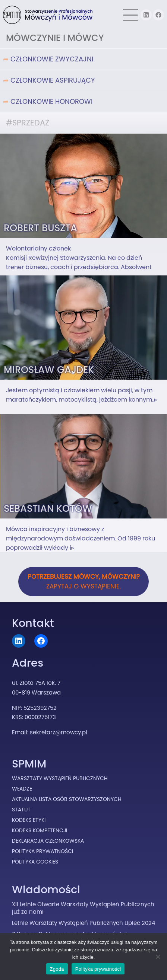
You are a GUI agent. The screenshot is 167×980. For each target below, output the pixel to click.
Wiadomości (46, 890)
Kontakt (33, 623)
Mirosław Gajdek (49, 370)
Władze (22, 789)
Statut (21, 810)
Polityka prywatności (98, 969)
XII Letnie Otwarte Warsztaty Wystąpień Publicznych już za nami (83, 908)
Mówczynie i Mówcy (55, 38)
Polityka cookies (35, 862)
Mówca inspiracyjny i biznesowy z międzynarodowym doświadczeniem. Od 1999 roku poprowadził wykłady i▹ (81, 538)
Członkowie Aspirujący (53, 80)
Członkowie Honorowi (51, 101)
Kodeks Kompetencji (40, 830)
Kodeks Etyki (29, 820)
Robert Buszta (40, 228)
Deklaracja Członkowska (48, 841)
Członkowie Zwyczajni (52, 59)
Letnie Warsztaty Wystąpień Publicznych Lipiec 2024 (83, 923)
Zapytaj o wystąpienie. (84, 581)
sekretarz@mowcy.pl (59, 732)
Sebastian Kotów (48, 508)
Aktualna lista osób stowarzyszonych (67, 799)
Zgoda (57, 969)
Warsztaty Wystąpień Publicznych (60, 778)
